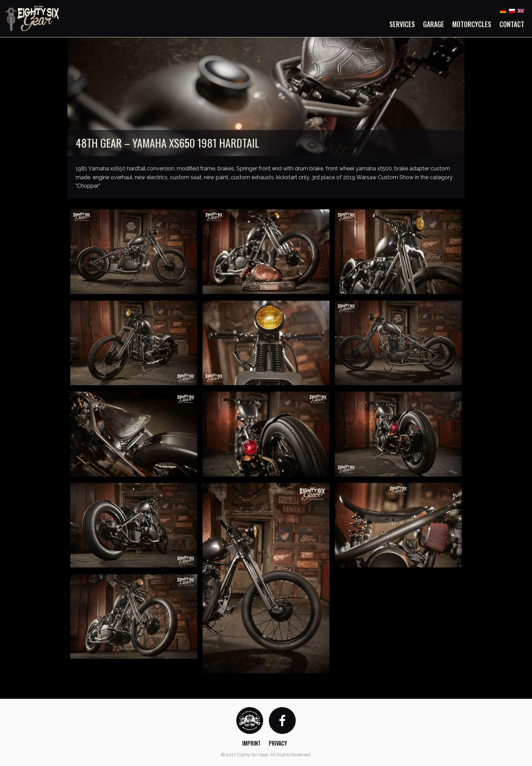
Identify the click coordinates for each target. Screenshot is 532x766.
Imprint (251, 743)
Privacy (278, 743)
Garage (434, 24)
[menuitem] (404, 24)
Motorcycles (472, 24)
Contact (512, 24)
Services (402, 24)
